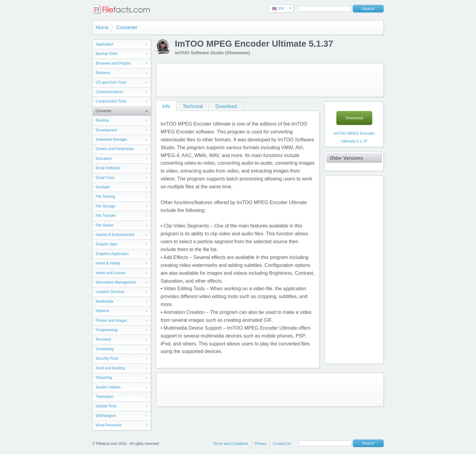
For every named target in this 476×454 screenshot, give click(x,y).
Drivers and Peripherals (115, 149)
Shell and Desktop (110, 368)
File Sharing (105, 197)
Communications (109, 92)
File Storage (105, 206)
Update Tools (106, 406)
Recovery (103, 339)
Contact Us (282, 444)
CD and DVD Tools (111, 82)
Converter (127, 27)
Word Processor (109, 425)
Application (105, 44)
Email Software (108, 168)
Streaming (104, 378)
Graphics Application (112, 254)
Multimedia (104, 301)
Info (166, 106)
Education (104, 159)
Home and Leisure (110, 273)
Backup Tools (106, 54)
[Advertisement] (270, 80)
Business (103, 73)
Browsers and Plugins (113, 63)
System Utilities (108, 387)
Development (106, 130)
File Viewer (105, 225)
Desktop (102, 120)
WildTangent (106, 416)
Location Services (110, 292)
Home (102, 27)
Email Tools (105, 178)
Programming (107, 330)
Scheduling (105, 349)
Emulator (103, 187)
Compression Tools (111, 101)
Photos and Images (111, 321)
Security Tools (107, 358)
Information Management (116, 282)
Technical (193, 106)
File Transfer (106, 216)
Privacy (261, 444)
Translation (105, 397)
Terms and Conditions (231, 444)
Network (102, 311)
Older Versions (346, 158)
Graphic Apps (107, 244)
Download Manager (111, 140)
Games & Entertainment (115, 235)
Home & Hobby (108, 263)
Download (226, 106)
